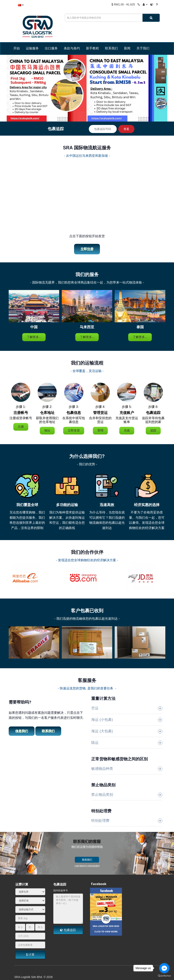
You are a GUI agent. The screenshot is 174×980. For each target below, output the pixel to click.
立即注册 (87, 249)
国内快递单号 (61, 891)
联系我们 (48, 731)
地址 (47, 431)
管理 (100, 431)
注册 (21, 427)
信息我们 (22, 731)
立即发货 (74, 431)
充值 (127, 431)
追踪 (153, 431)
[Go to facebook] (164, 968)
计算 (30, 955)
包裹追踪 (68, 930)
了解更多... (34, 337)
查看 (126, 129)
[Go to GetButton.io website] (164, 976)
